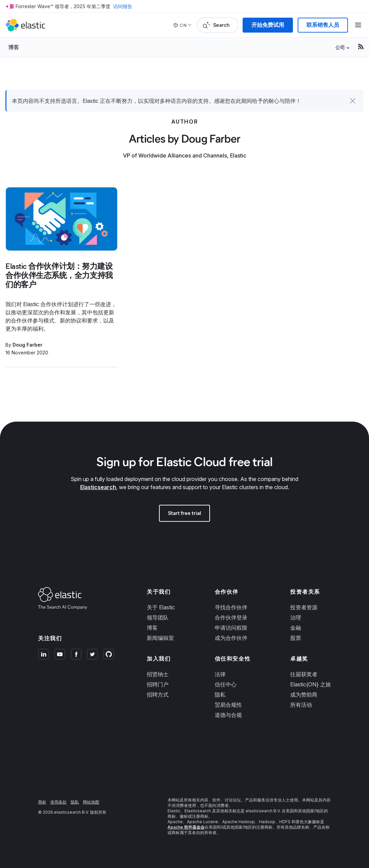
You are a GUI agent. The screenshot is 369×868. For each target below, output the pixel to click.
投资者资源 (304, 607)
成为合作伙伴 (231, 638)
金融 (296, 628)
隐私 (220, 695)
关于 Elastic (161, 607)
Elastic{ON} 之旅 (311, 684)
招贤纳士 (158, 674)
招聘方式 (158, 695)
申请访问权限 (231, 628)
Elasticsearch (98, 487)
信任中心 (226, 684)
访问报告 (123, 6)
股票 (296, 638)
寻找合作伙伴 (231, 607)
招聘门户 (158, 684)
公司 (340, 47)
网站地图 (91, 802)
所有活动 (301, 705)
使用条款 (58, 802)
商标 (42, 802)
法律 (220, 674)
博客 (14, 47)
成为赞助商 (304, 695)
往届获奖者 (304, 674)
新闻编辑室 (160, 638)
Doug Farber (28, 345)
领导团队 (158, 617)
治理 (296, 617)
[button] (353, 101)
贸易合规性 (228, 705)
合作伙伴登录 (231, 617)
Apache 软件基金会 (186, 827)
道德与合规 (228, 715)
